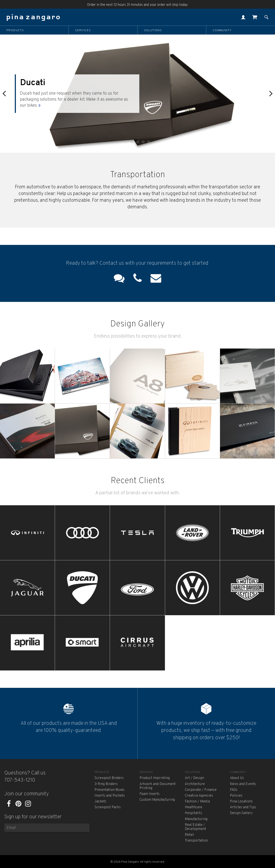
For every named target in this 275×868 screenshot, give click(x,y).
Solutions (153, 30)
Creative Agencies (199, 796)
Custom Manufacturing (157, 800)
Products (15, 30)
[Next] (270, 94)
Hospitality (194, 813)
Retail (189, 835)
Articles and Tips (243, 807)
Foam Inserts (150, 794)
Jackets (100, 802)
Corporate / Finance (201, 790)
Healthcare (194, 807)
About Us (237, 778)
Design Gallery (241, 813)
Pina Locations (241, 802)
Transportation (196, 841)
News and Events (243, 784)
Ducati (41, 83)
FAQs (234, 790)
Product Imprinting (155, 778)
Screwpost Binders (109, 778)
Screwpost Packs (108, 807)
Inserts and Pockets (110, 796)
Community (222, 30)
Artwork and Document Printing (158, 786)
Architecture (195, 784)
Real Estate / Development (195, 827)
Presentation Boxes (109, 790)
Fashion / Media (197, 802)
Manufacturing (196, 819)
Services (83, 30)
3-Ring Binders (106, 784)
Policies (236, 796)
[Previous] (5, 94)
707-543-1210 (20, 780)
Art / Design (194, 778)
